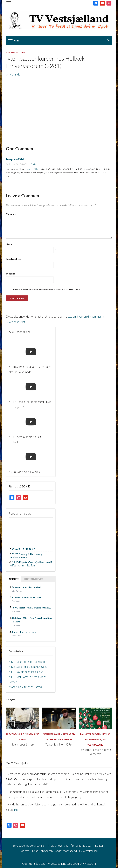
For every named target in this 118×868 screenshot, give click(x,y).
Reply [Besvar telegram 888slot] (33, 164)
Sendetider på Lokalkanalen (27, 844)
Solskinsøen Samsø (23, 743)
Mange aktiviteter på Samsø (26, 686)
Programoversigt (57, 844)
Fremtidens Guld (15, 733)
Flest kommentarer (34, 578)
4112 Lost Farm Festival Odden (28, 676)
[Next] (106, 723)
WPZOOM (89, 862)
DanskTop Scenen (41, 849)
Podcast (23, 849)
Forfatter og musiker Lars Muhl (27, 586)
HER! (18, 808)
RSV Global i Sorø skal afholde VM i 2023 (32, 607)
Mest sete (14, 578)
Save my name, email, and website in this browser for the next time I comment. (45, 290)
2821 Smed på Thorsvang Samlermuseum (27, 555)
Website (11, 274)
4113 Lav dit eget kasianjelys (27, 671)
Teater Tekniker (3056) (59, 743)
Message (11, 214)
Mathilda (15, 75)
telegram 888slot (16, 159)
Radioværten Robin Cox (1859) (27, 597)
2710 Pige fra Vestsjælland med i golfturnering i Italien (28, 563)
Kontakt (102, 844)
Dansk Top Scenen (90, 733)
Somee (13, 681)
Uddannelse (66, 738)
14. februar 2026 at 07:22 (17, 164)
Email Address (14, 259)
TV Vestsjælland (15, 53)
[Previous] (12, 723)
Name (9, 244)
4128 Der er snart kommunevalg (29, 666)
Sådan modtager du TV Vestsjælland (77, 849)
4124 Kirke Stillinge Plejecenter (29, 661)
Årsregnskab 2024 (83, 844)
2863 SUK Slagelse (25, 549)
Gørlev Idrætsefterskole (24, 631)
